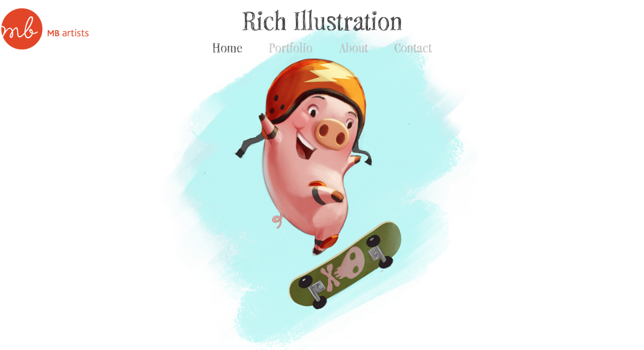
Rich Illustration (322, 20)
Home (227, 47)
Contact (413, 47)
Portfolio (291, 47)
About (354, 47)
